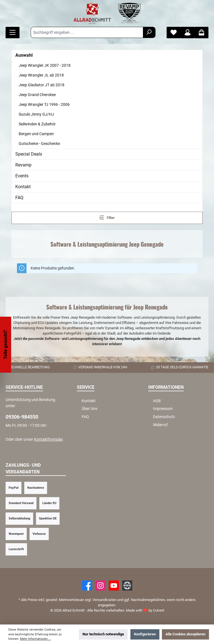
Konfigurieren (145, 634)
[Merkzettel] (174, 33)
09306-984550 (22, 417)
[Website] (127, 585)
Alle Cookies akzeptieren (185, 634)
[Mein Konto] (188, 33)
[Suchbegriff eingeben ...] (87, 32)
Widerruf (160, 425)
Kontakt (23, 187)
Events (22, 176)
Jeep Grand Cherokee (37, 95)
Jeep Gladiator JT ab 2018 (42, 85)
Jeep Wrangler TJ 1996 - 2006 (44, 104)
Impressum (163, 409)
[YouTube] (114, 585)
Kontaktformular (48, 439)
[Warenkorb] (201, 33)
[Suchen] (149, 32)
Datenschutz (164, 417)
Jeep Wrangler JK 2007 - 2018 (45, 65)
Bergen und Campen (36, 134)
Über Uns (89, 409)
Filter (107, 217)
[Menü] (13, 33)
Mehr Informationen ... (36, 639)
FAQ (19, 198)
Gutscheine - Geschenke (39, 144)
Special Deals (29, 154)
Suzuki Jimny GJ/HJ (36, 114)
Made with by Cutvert (145, 610)
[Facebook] (87, 585)
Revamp (23, 165)
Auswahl (24, 55)
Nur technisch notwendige (103, 634)
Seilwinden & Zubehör (37, 124)
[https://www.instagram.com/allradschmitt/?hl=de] (100, 585)
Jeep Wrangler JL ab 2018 (41, 75)
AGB (157, 401)
